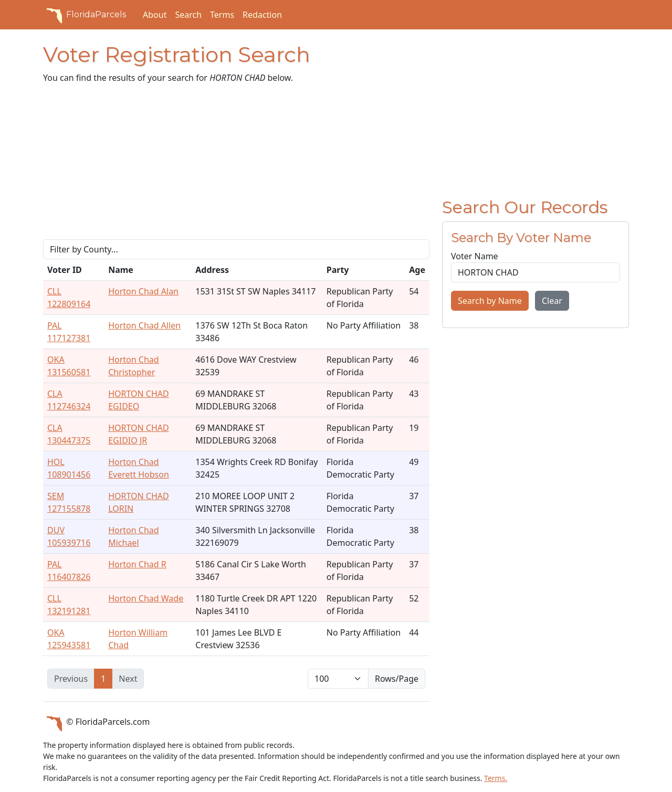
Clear (552, 301)
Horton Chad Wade (146, 598)
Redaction (262, 15)
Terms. (496, 778)
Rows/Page (397, 679)
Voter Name (475, 256)
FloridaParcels (85, 15)
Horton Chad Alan (143, 291)
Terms (222, 15)
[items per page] (338, 679)
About (155, 15)
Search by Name (490, 301)
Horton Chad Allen (144, 325)
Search (188, 15)
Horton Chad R (137, 564)
